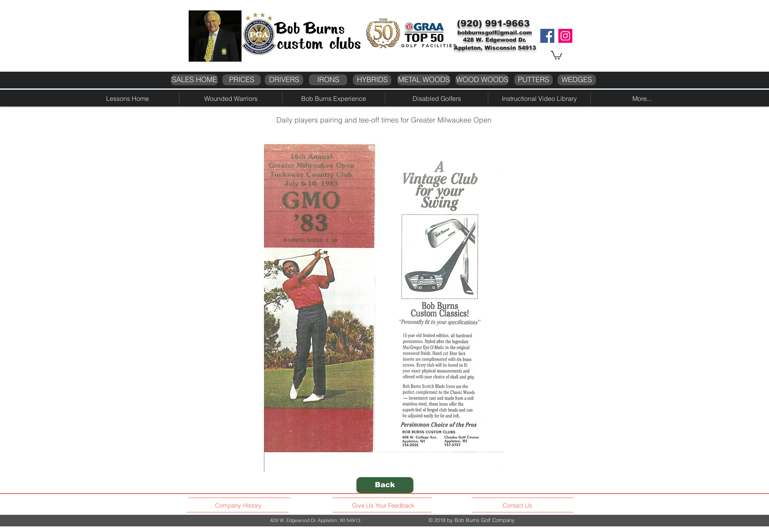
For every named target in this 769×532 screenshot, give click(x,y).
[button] (556, 55)
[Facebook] (547, 36)
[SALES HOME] (194, 80)
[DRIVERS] (284, 80)
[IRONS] (328, 80)
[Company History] (240, 506)
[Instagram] (565, 36)
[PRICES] (242, 80)
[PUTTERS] (533, 80)
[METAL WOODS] (424, 80)
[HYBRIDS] (372, 80)
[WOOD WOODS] (482, 80)
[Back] (385, 485)
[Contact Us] (518, 506)
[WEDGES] (577, 80)
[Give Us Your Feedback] (386, 506)
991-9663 (507, 23)
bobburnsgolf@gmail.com (495, 32)
